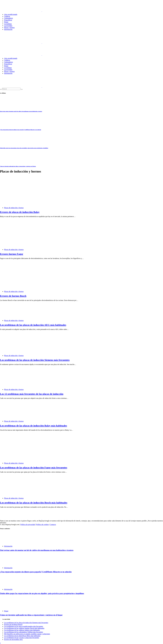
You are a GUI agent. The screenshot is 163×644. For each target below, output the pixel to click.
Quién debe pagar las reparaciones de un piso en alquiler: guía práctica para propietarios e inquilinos (24, 148)
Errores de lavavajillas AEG (13, 639)
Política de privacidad (28, 525)
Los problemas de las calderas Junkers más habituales (22, 630)
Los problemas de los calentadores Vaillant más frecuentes (24, 632)
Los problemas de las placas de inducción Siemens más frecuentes (35, 360)
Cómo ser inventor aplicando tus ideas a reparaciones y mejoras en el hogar (18, 166)
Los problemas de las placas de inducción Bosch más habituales (34, 503)
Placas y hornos (9, 28)
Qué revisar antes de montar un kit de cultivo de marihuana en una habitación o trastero (21, 111)
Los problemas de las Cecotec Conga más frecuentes (22, 638)
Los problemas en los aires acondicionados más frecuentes (24, 626)
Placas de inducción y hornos (14, 208)
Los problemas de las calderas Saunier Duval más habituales (24, 628)
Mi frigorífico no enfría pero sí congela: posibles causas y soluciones (27, 634)
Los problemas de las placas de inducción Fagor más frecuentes (34, 468)
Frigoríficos (8, 20)
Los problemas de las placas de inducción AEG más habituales (33, 325)
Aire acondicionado (11, 14)
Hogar (6, 22)
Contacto (53, 525)
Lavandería (8, 24)
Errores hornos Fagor (12, 254)
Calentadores (9, 18)
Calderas (7, 16)
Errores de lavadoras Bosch (13, 624)
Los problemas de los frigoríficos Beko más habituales (22, 636)
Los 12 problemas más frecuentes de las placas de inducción (32, 394)
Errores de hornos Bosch (13, 296)
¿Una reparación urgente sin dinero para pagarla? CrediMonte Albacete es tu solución (21, 130)
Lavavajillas (8, 26)
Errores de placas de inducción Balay (20, 212)
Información (8, 29)
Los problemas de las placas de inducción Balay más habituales (33, 426)
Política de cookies (42, 525)
